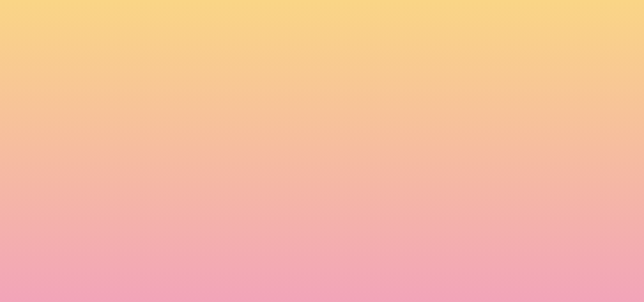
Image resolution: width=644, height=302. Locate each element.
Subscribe (165, 279)
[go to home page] (119, 48)
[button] (525, 14)
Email (334, 213)
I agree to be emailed (183, 249)
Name (154, 213)
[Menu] (577, 14)
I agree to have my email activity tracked (207, 259)
